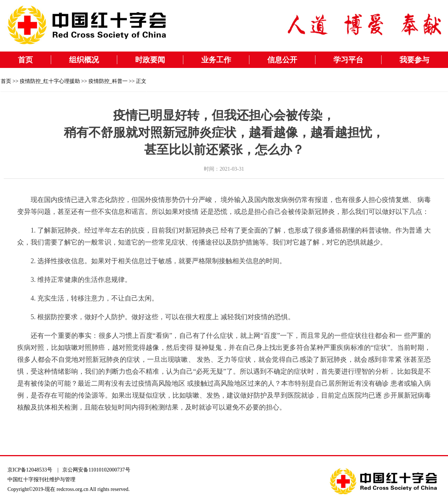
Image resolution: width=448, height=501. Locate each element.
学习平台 (348, 60)
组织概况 (84, 60)
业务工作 (216, 60)
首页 (25, 60)
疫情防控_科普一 (108, 81)
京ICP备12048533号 (30, 470)
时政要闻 (150, 60)
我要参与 (414, 60)
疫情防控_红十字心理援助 (50, 81)
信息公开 (282, 60)
